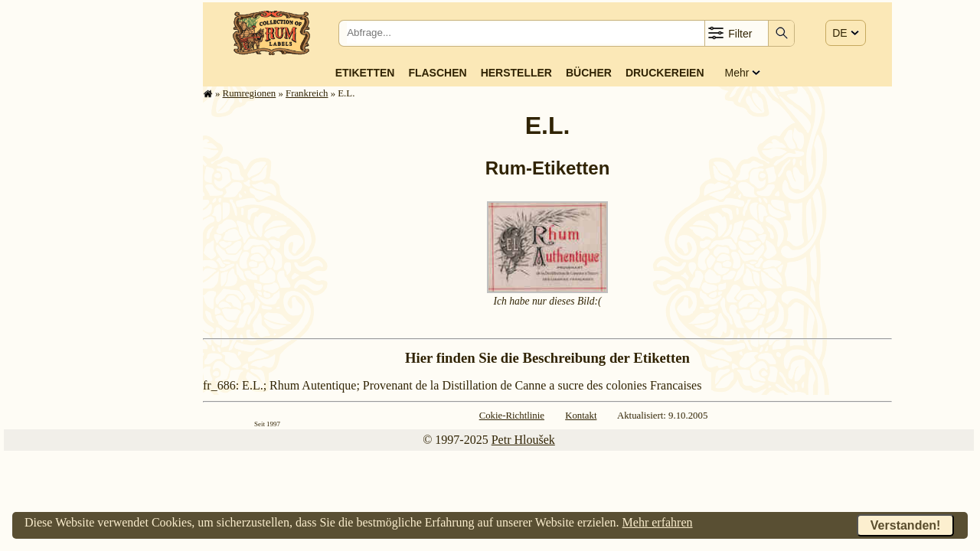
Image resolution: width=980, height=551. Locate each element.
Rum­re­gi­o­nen (250, 93)
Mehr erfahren (658, 522)
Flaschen (437, 73)
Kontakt (581, 416)
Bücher (589, 73)
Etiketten (365, 73)
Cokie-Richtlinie (512, 416)
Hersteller (516, 73)
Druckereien (665, 73)
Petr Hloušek (523, 440)
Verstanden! (906, 525)
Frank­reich (307, 93)
